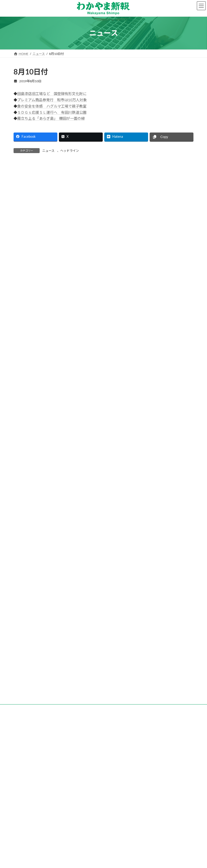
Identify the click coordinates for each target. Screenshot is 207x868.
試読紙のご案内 (94, 816)
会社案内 (38, 816)
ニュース (48, 151)
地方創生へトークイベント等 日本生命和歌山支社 (56, 605)
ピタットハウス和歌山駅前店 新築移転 (46, 588)
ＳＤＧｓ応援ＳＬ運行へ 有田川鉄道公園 (52, 112)
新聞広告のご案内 (128, 816)
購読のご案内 (64, 816)
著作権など (121, 819)
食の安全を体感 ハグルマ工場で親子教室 (52, 106)
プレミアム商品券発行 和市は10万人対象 (52, 100)
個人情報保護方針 (90, 819)
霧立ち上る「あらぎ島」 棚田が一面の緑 (51, 118)
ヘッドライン (70, 151)
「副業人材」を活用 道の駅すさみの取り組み (52, 623)
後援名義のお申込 (163, 816)
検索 (164, 227)
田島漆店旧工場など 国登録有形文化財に (52, 94)
